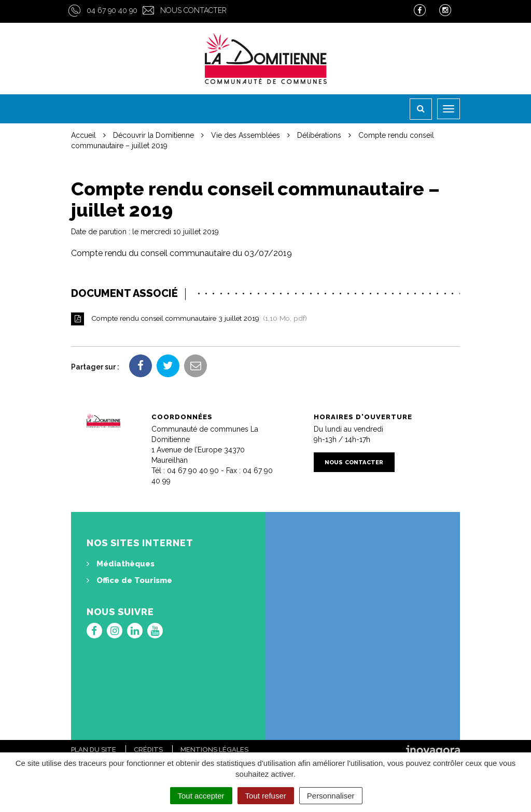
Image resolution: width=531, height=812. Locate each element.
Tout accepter (201, 796)
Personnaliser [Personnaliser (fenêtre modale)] (331, 796)
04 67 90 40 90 (112, 10)
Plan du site (94, 750)
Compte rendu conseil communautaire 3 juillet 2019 (192, 319)
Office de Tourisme (129, 580)
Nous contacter (193, 10)
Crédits (148, 750)
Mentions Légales (214, 750)
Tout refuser (266, 796)
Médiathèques (121, 564)
